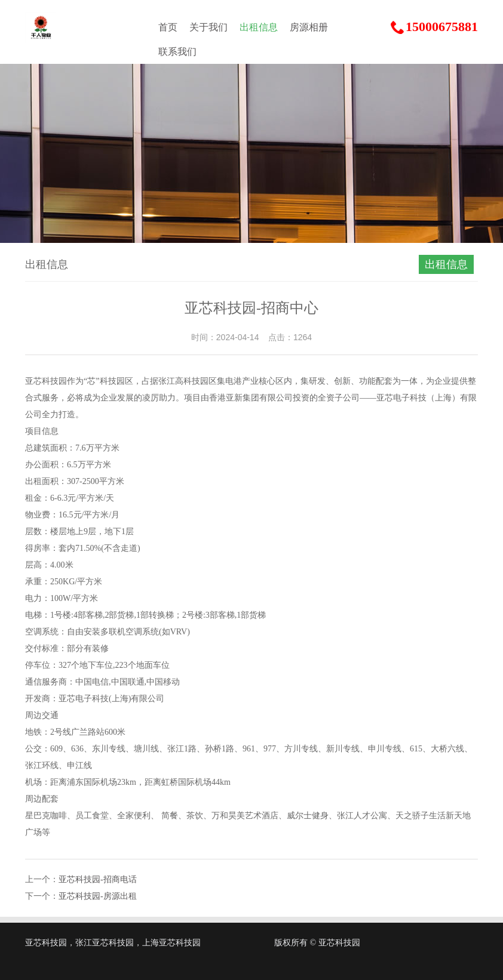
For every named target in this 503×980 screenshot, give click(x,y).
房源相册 (309, 27)
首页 (168, 27)
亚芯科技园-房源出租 (98, 896)
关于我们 (208, 27)
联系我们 (177, 52)
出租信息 (259, 27)
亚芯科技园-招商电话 (98, 879)
